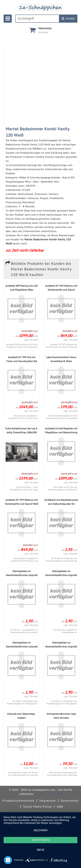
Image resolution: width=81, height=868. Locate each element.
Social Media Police (37, 806)
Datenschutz (70, 801)
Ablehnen (40, 830)
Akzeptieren (40, 840)
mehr (41, 850)
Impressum (48, 801)
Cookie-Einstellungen (49, 794)
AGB (60, 806)
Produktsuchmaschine (18, 801)
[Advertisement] (40, 85)
